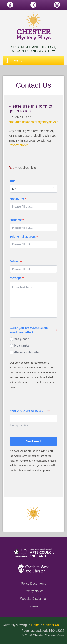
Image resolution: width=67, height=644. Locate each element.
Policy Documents (33, 584)
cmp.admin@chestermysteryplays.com (36, 122)
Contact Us (51, 625)
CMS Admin (33, 607)
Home (35, 625)
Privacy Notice (19, 145)
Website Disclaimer (33, 599)
